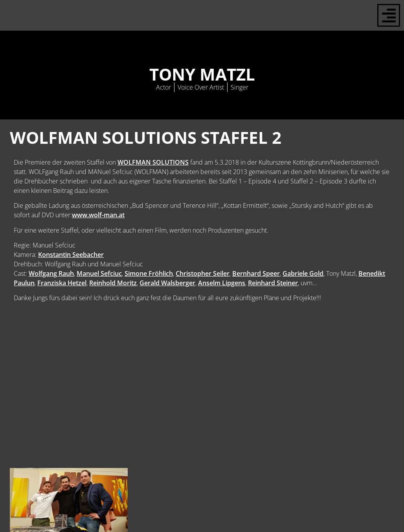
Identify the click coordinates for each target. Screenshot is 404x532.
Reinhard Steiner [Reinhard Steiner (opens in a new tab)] (273, 283)
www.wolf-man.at (98, 215)
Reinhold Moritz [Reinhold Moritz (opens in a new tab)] (113, 283)
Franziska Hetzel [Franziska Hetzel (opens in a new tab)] (62, 283)
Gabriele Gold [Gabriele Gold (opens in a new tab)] (303, 273)
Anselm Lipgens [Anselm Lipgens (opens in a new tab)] (222, 283)
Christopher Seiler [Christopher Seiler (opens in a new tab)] (203, 273)
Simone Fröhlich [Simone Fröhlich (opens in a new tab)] (149, 273)
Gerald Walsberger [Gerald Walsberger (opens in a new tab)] (167, 283)
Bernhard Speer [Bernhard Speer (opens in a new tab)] (256, 273)
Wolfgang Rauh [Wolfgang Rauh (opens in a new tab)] (51, 273)
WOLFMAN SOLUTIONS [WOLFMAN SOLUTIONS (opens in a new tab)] (153, 162)
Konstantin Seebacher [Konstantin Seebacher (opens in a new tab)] (71, 255)
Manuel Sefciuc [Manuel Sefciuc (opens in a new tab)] (99, 273)
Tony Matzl (202, 74)
